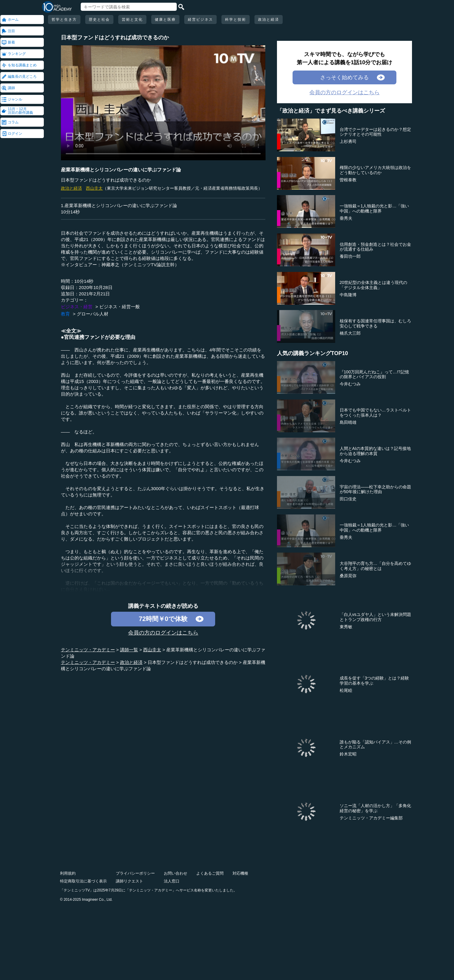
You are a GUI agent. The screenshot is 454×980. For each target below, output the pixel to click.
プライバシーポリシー (135, 873)
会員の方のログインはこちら (163, 633)
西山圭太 (94, 188)
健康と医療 (165, 20)
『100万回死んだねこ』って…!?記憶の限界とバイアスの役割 (374, 374)
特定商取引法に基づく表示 (83, 881)
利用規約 (68, 873)
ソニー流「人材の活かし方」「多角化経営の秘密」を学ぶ (375, 808)
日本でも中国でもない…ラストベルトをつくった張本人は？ (375, 413)
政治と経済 (269, 20)
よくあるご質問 (210, 873)
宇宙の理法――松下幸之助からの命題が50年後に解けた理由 (375, 489)
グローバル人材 (93, 314)
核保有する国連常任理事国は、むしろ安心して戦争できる (375, 323)
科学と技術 (236, 20)
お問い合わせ (176, 873)
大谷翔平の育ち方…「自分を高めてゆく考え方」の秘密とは (375, 566)
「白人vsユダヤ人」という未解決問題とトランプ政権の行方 (375, 617)
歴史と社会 (99, 20)
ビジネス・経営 (77, 307)
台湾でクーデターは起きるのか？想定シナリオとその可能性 (375, 132)
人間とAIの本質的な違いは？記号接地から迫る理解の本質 (375, 451)
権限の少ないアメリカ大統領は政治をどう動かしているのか (375, 170)
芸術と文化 (132, 20)
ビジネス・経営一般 (120, 307)
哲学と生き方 (64, 20)
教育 (65, 314)
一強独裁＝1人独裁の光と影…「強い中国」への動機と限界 (374, 208)
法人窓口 (172, 881)
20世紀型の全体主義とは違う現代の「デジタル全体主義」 (374, 285)
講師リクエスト (129, 881)
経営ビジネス (200, 20)
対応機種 (240, 873)
